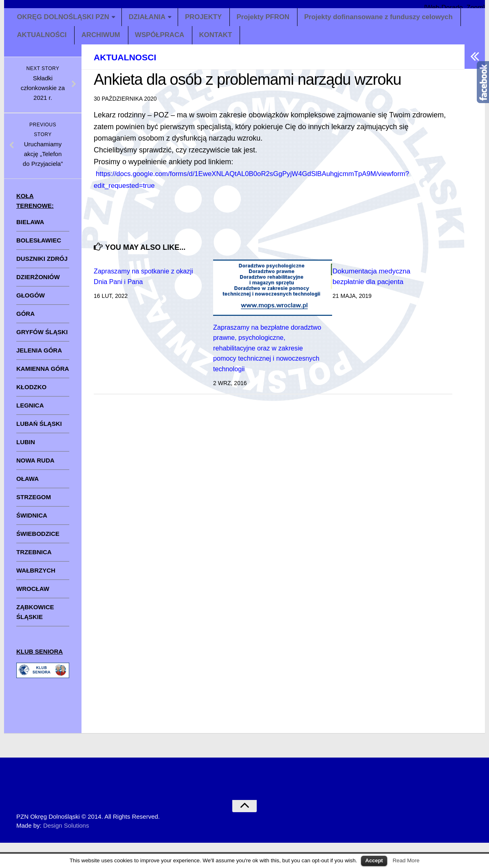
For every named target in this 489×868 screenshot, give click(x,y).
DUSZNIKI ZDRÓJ (42, 263)
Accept (374, 860)
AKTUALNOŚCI (43, 39)
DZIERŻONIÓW (38, 282)
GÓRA (25, 318)
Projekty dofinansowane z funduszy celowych (389, 18)
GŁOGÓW (31, 300)
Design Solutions (66, 831)
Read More (406, 860)
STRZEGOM (34, 502)
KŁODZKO (31, 392)
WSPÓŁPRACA (161, 39)
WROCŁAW (33, 594)
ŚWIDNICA (32, 520)
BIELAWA (30, 227)
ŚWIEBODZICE (38, 539)
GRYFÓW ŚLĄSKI (42, 337)
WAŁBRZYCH (36, 575)
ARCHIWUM (102, 39)
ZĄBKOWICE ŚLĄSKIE (35, 617)
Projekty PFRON (269, 18)
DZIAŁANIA (152, 18)
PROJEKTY (209, 18)
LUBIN (26, 447)
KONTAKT (217, 39)
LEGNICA (30, 410)
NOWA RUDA (35, 465)
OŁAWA (28, 484)
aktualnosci (132, 62)
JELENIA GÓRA (39, 355)
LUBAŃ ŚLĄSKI (39, 428)
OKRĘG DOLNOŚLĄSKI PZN (65, 18)
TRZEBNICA (34, 557)
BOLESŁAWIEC (39, 245)
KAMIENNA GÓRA (43, 373)
